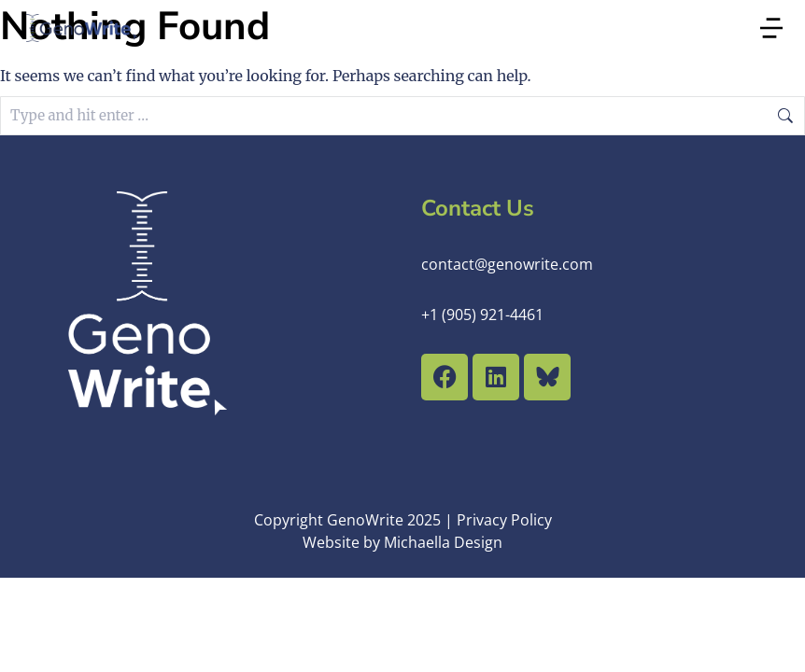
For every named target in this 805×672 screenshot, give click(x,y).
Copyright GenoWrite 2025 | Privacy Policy (403, 520)
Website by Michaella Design (402, 542)
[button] (771, 28)
